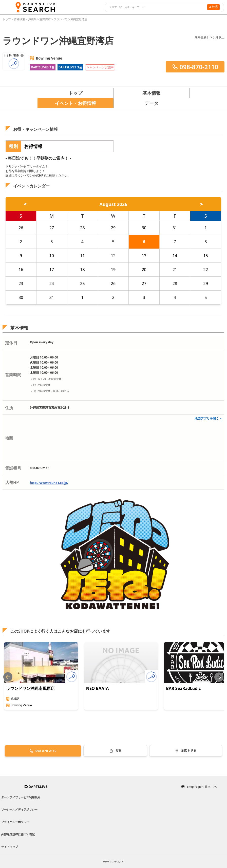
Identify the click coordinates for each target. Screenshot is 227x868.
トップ (7, 19)
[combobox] (155, 7)
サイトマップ (10, 847)
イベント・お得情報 (75, 103)
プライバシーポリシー (15, 822)
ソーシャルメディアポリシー (19, 809)
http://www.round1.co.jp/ (49, 483)
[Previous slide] (8, 677)
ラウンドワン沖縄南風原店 (30, 688)
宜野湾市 (45, 19)
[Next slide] (219, 677)
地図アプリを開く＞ (208, 418)
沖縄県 (32, 19)
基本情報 (152, 93)
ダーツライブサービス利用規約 (21, 797)
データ (152, 103)
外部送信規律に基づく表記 (18, 834)
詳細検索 (20, 19)
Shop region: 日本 (199, 787)
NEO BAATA (98, 688)
